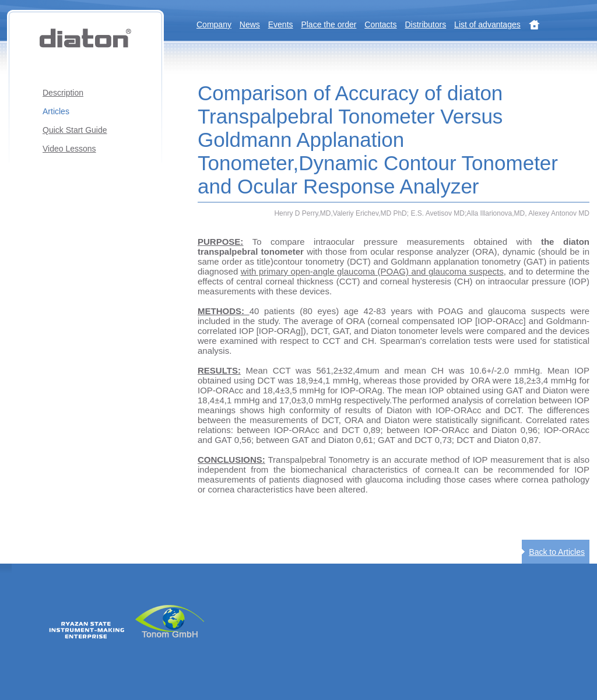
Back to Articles (557, 552)
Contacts (380, 24)
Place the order (329, 24)
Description (63, 93)
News (250, 24)
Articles (56, 111)
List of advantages (487, 24)
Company (214, 24)
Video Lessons (69, 149)
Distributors (425, 24)
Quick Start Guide (75, 130)
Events (281, 24)
